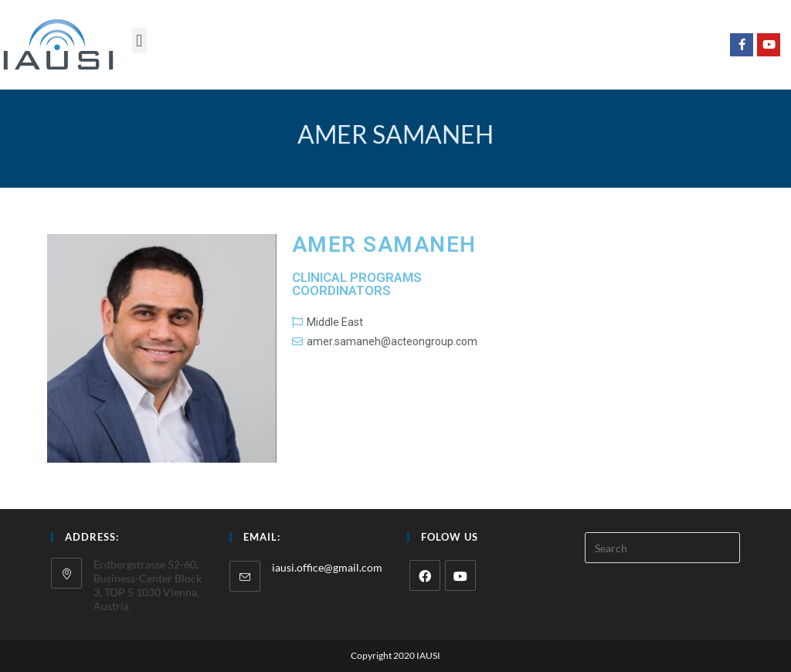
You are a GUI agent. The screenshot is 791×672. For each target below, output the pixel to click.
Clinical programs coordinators (357, 284)
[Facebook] (425, 575)
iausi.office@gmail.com (327, 567)
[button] (139, 41)
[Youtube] (460, 575)
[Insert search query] (662, 548)
